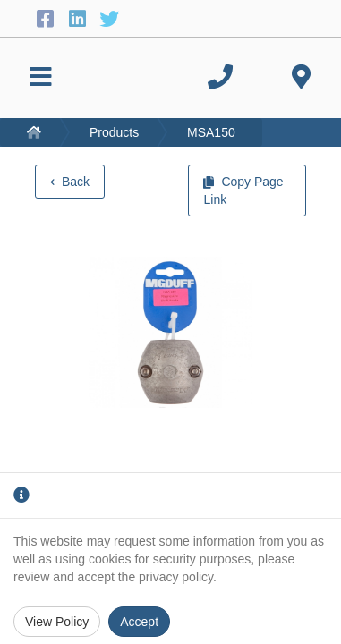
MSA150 (211, 132)
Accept (139, 622)
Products (114, 132)
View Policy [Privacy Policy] (57, 622)
